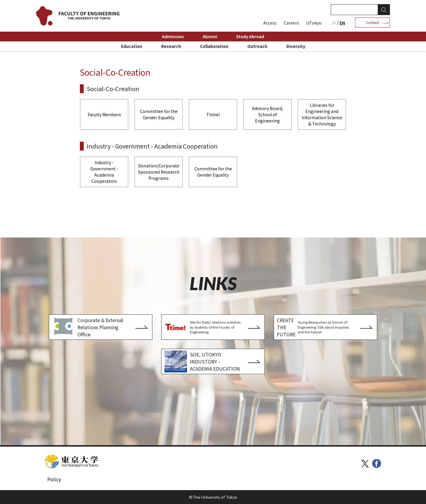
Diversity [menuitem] (296, 46)
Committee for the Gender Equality (159, 114)
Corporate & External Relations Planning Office (88, 327)
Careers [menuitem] (291, 23)
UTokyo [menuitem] (314, 23)
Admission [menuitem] (173, 36)
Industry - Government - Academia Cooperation (104, 172)
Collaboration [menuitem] (214, 46)
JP (334, 23)
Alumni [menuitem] (210, 36)
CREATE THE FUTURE (315, 327)
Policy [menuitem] (54, 479)
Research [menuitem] (171, 46)
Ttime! (213, 114)
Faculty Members (104, 114)
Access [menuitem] (270, 23)
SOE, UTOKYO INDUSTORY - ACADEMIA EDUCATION (202, 361)
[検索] (354, 10)
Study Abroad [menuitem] (250, 36)
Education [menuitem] (132, 46)
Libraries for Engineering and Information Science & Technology (322, 114)
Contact (372, 22)
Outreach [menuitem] (257, 46)
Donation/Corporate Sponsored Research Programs (159, 172)
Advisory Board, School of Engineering (268, 114)
